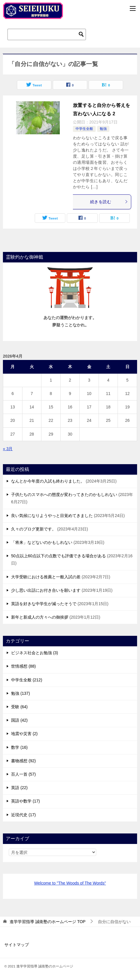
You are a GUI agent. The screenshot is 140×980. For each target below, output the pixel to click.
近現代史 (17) (23, 815)
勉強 (103, 129)
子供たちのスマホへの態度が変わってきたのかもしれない (64, 495)
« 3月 (8, 449)
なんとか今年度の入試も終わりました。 (48, 481)
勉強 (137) (21, 693)
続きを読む (109, 202)
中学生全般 (84, 129)
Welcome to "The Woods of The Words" (70, 883)
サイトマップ (17, 945)
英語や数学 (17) (26, 801)
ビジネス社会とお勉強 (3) (35, 653)
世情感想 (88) (23, 666)
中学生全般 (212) (27, 680)
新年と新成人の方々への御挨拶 (40, 617)
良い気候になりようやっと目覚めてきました (52, 516)
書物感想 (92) (23, 761)
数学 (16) (19, 747)
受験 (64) (19, 707)
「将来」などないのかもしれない (42, 542)
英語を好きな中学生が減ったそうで (44, 604)
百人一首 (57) (23, 774)
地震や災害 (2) (24, 734)
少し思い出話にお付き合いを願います (46, 590)
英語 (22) (19, 788)
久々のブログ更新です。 (34, 529)
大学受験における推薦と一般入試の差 (46, 577)
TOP (48, 922)
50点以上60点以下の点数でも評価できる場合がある (58, 556)
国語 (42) (19, 720)
